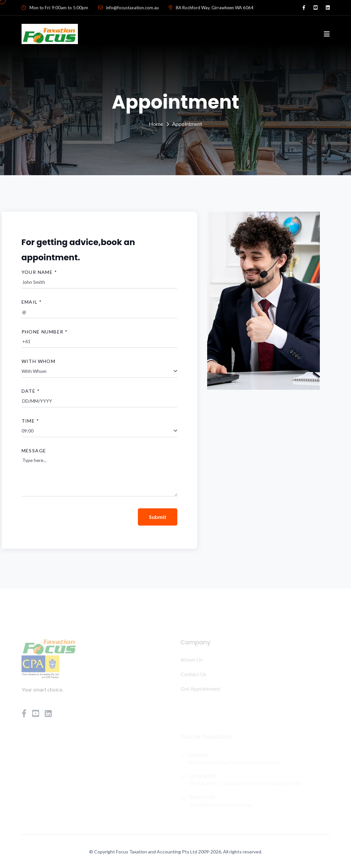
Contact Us (194, 675)
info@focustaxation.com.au (132, 8)
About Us (192, 661)
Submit (158, 517)
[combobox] (99, 371)
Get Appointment (201, 690)
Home (156, 124)
